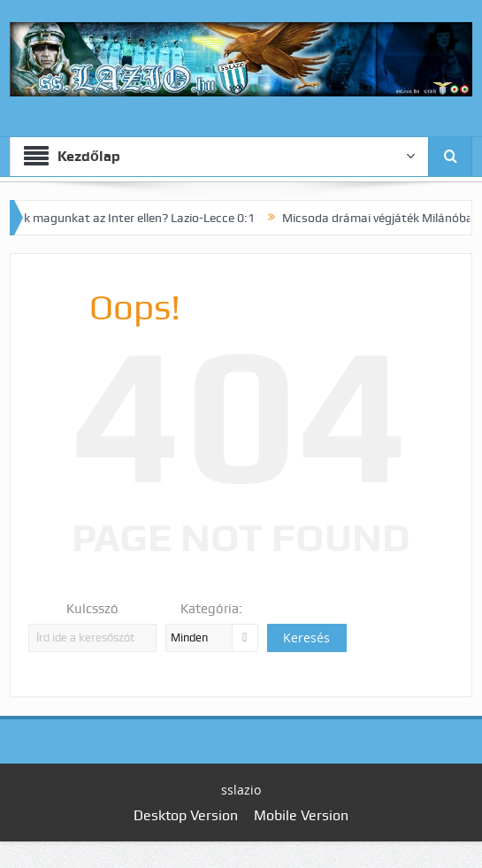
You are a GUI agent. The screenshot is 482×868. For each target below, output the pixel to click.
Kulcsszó (92, 609)
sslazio (241, 790)
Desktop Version (186, 815)
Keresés (306, 638)
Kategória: (211, 609)
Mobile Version (301, 815)
